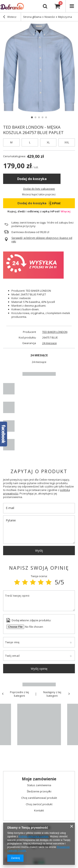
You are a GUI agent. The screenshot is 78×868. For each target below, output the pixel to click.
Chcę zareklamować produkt (39, 798)
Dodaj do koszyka (32, 179)
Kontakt (39, 811)
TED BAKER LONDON (55, 332)
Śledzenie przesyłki (39, 792)
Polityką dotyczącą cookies (34, 837)
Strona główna (32, 17)
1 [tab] (32, 117)
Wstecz (10, 17)
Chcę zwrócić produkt (39, 804)
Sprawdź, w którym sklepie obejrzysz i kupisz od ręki (42, 240)
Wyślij (39, 551)
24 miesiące (50, 343)
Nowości (50, 17)
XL (48, 142)
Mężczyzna (65, 17)
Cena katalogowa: (14, 156)
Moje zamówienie (39, 779)
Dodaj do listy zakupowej (39, 189)
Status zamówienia (39, 785)
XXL (67, 142)
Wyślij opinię (39, 669)
